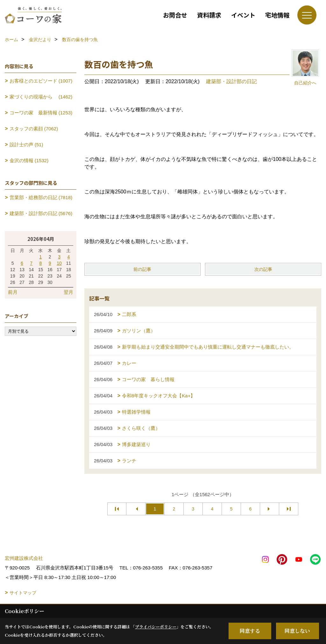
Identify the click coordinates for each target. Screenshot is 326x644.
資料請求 (209, 15)
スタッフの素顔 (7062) (34, 129)
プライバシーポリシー (156, 627)
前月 (13, 292)
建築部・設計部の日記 (231, 81)
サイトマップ (23, 593)
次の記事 (263, 269)
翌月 (68, 292)
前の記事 (142, 269)
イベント (243, 15)
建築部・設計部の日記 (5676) (41, 213)
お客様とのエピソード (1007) (41, 81)
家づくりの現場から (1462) (41, 97)
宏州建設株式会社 (24, 558)
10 (59, 263)
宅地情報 (277, 15)
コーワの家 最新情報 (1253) (41, 113)
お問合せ (175, 15)
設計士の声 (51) (26, 145)
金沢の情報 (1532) (29, 160)
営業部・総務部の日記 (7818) (41, 197)
